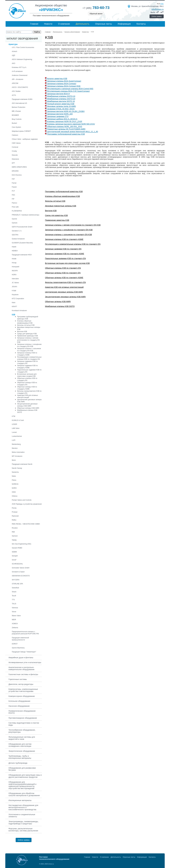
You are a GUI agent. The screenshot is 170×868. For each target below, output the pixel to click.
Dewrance (15, 159)
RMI (13, 532)
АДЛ (13, 55)
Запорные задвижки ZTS (58, 116)
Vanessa (15, 608)
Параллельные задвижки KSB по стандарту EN (65, 258)
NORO (14, 488)
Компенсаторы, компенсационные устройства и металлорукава (23, 690)
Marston (15, 448)
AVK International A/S (19, 103)
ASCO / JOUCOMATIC (20, 87)
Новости (48, 24)
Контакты (141, 24)
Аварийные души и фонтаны (21, 658)
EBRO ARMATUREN (19, 167)
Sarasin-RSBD (17, 548)
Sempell (15, 556)
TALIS (14, 604)
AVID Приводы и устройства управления (27, 504)
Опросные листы (104, 24)
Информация (124, 24)
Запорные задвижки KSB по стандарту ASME (65, 254)
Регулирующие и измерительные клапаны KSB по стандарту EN (73, 244)
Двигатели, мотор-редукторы (21, 684)
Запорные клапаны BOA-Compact (62, 84)
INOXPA (15, 271)
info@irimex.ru (158, 9)
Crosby (14, 151)
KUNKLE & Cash (18, 420)
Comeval (15, 147)
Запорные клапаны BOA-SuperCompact (64, 81)
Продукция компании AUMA (22, 99)
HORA (14, 275)
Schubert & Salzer (18, 572)
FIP (13, 199)
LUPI (14, 440)
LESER (14, 424)
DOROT (15, 644)
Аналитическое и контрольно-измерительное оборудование (22, 668)
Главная (34, 24)
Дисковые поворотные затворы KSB (61, 206)
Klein (14, 303)
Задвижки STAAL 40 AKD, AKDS (61, 109)
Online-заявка (157, 16)
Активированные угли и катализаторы (25, 662)
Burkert (14, 123)
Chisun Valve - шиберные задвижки (25, 139)
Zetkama (15, 628)
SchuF (14, 560)
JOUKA (14, 287)
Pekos (14, 480)
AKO (13, 63)
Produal (15, 512)
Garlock (15, 223)
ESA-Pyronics (17, 175)
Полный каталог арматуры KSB (61, 104)
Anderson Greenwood (20, 75)
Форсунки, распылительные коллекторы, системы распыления (23, 830)
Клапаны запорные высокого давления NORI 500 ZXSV (71, 124)
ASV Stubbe (16, 91)
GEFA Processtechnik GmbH (22, 227)
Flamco (14, 203)
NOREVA (15, 484)
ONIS (14, 492)
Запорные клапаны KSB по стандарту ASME (64, 239)
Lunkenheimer (17, 436)
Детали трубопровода (18, 763)
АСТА (14, 95)
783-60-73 (96, 8)
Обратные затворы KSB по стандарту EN (63, 273)
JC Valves (15, 283)
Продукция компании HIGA (22, 255)
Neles (14, 476)
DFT (13, 163)
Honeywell (15, 267)
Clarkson (15, 135)
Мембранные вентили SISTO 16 (61, 101)
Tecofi (14, 596)
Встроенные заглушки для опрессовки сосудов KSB (67, 263)
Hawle (14, 247)
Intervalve (15, 279)
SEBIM (14, 552)
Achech (14, 51)
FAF (13, 179)
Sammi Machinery (18, 648)
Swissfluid (15, 588)
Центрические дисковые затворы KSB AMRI (64, 292)
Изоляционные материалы (20, 800)
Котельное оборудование (19, 701)
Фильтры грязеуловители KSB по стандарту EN (65, 282)
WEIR (14, 620)
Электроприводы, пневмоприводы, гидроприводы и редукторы (24, 823)
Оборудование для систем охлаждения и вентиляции (20, 745)
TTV (13, 600)
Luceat (14, 432)
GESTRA (15, 235)
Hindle (14, 259)
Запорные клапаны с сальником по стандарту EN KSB (68, 235)
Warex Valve (16, 616)
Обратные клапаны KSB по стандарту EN (63, 268)
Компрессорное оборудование (22, 696)
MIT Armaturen (17, 456)
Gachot (14, 219)
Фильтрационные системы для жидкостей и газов (22, 738)
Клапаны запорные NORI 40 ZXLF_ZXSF (65, 121)
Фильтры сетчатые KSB (26, 325)
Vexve (14, 612)
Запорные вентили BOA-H (58, 94)
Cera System (16, 127)
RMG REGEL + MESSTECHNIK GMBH (26, 524)
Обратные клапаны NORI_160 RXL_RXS (65, 127)
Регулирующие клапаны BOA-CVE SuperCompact (68, 91)
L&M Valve (16, 428)
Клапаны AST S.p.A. (19, 67)
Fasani (14, 187)
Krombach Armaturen (19, 311)
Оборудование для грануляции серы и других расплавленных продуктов (25, 776)
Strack (14, 592)
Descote (15, 155)
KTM (13, 416)
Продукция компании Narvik (22, 464)
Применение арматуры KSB (27, 336)
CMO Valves (16, 143)
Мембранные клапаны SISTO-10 (61, 96)
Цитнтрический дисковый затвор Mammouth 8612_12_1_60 (73, 132)
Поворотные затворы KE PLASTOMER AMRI (66, 129)
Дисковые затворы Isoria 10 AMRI (61, 106)
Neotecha (15, 472)
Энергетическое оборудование (22, 751)
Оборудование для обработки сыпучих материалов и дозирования (24, 794)
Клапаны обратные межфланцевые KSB (62, 196)
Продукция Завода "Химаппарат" (24, 652)
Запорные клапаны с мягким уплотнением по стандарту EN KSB (28, 340)
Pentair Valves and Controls (22, 500)
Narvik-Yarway (17, 468)
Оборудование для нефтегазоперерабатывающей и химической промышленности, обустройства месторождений (22, 785)
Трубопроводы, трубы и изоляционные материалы (20, 757)
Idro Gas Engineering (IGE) (21, 544)
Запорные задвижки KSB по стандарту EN (63, 249)
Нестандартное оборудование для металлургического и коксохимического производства (23, 807)
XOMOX (15, 624)
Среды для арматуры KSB (27, 334)
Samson (15, 536)
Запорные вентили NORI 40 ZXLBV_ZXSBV (66, 111)
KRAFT (14, 307)
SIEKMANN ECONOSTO (21, 576)
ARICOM (15, 83)
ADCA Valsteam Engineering (22, 59)
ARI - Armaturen (18, 79)
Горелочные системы (18, 679)
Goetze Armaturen (18, 239)
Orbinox (15, 496)
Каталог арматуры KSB (57, 79)
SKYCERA (16, 580)
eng (162, 4)
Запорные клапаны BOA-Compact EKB (64, 86)
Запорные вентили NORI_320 (60, 114)
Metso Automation (18, 452)
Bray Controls (17, 119)
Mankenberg (16, 444)
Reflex (14, 520)
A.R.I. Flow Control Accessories (23, 47)
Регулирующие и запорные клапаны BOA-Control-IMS (70, 89)
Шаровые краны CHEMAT (21, 131)
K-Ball (14, 291)
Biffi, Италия (16, 111)
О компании (64, 24)
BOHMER (15, 115)
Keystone (15, 295)
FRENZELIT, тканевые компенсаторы (26, 215)
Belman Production (19, 107)
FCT (13, 191)
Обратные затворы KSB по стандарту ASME (64, 278)
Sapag (14, 540)
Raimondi (15, 516)
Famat (14, 183)
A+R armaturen (17, 71)
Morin (14, 460)
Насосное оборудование (19, 706)
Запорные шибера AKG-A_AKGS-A (62, 119)
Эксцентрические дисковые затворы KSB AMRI (65, 297)
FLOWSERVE (17, 211)
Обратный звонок (96, 14)
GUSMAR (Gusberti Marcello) (22, 243)
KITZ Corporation (18, 299)
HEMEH (15, 251)
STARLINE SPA (17, 584)
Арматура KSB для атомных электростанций (64, 287)
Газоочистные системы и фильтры (23, 674)
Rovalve (15, 528)
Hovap (14, 263)
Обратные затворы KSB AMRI (28, 408)
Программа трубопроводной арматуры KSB (66, 134)
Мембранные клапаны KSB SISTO (60, 306)
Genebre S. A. (17, 231)
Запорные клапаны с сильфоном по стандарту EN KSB (69, 230)
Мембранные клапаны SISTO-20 (61, 99)
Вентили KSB (22, 332)
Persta (14, 508)
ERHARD (15, 171)
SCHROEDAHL (17, 564)
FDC (13, 195)
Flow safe (15, 207)
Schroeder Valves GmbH (21, 568)
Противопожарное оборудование (23, 718)
